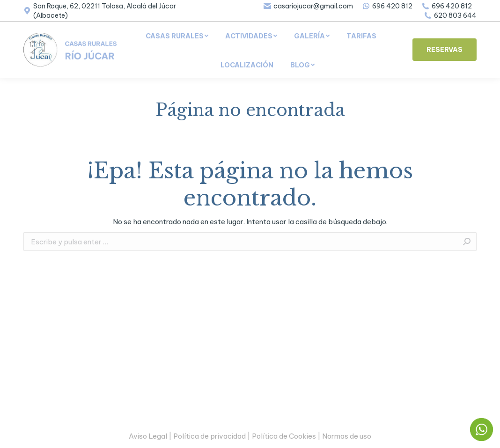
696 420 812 (387, 6)
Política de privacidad (210, 436)
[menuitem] (177, 36)
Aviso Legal (148, 436)
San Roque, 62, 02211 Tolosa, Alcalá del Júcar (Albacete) (100, 11)
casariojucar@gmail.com (308, 6)
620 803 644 (450, 15)
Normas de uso (347, 436)
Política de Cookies (284, 436)
